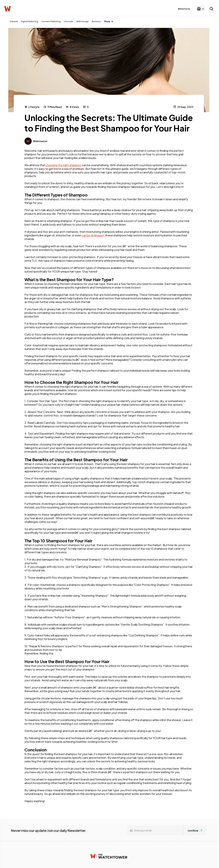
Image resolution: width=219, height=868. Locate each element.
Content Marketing (51, 21)
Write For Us (184, 9)
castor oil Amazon (93, 235)
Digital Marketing (30, 21)
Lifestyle (69, 21)
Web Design (82, 21)
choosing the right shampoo (63, 165)
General (14, 21)
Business (96, 21)
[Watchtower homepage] (109, 856)
